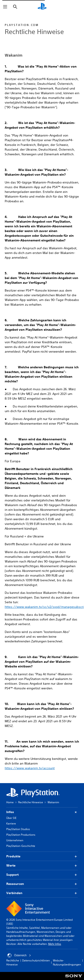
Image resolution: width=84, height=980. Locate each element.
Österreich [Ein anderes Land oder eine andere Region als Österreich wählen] (19, 955)
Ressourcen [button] (42, 884)
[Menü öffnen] (5, 7)
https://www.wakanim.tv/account (30, 768)
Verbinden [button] (42, 893)
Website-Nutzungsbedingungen (67, 962)
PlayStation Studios (18, 829)
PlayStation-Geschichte (21, 846)
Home (10, 802)
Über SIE (11, 818)
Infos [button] (42, 812)
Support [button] (42, 875)
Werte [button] (42, 866)
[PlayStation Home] (42, 7)
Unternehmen (15, 840)
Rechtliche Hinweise (31, 802)
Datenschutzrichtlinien (36, 960)
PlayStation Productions (21, 835)
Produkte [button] (42, 856)
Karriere (11, 823)
